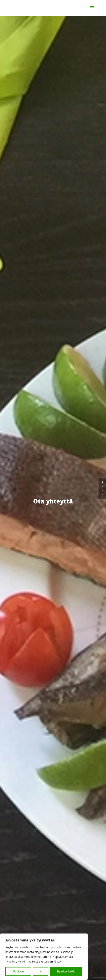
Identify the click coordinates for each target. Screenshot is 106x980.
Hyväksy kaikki (66, 971)
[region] (44, 957)
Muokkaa (18, 971)
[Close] (85, 935)
